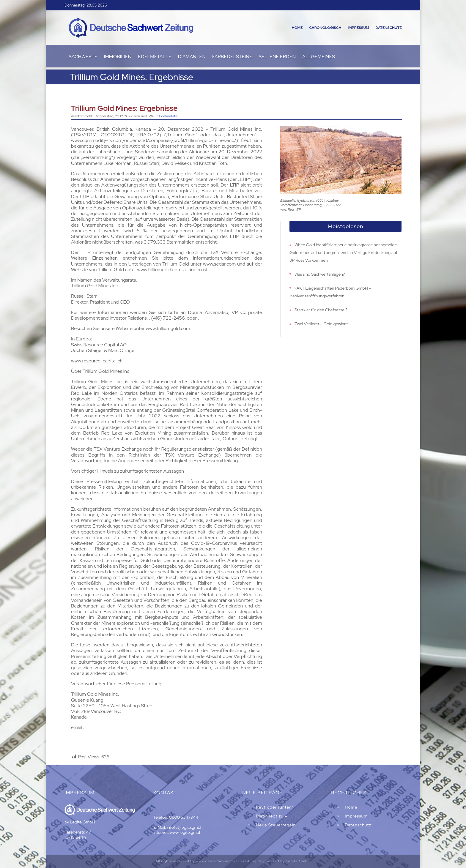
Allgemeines (319, 57)
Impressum (358, 28)
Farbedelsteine (232, 57)
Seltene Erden (277, 57)
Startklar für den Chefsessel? (321, 310)
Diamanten (192, 57)
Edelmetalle (155, 57)
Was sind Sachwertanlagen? (320, 274)
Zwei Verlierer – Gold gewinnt (321, 324)
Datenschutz (389, 28)
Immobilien (118, 57)
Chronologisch (325, 28)
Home (297, 28)
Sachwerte (83, 57)
